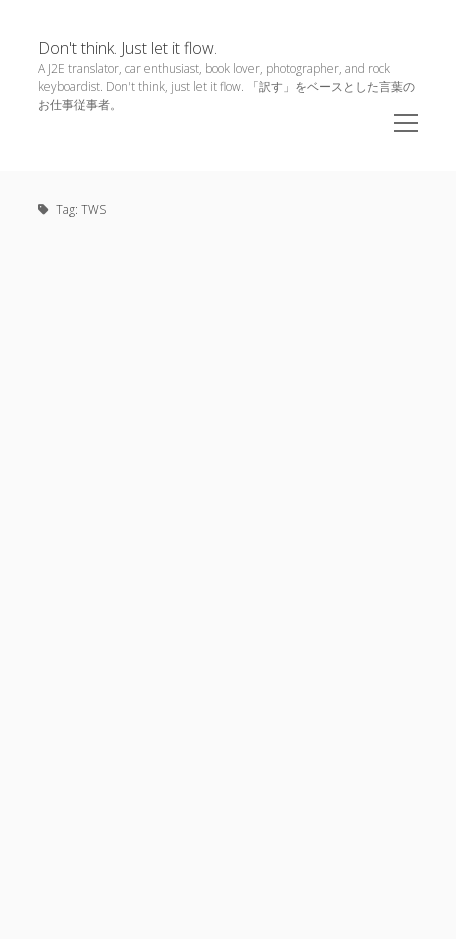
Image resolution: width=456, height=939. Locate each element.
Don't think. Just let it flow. (127, 48)
